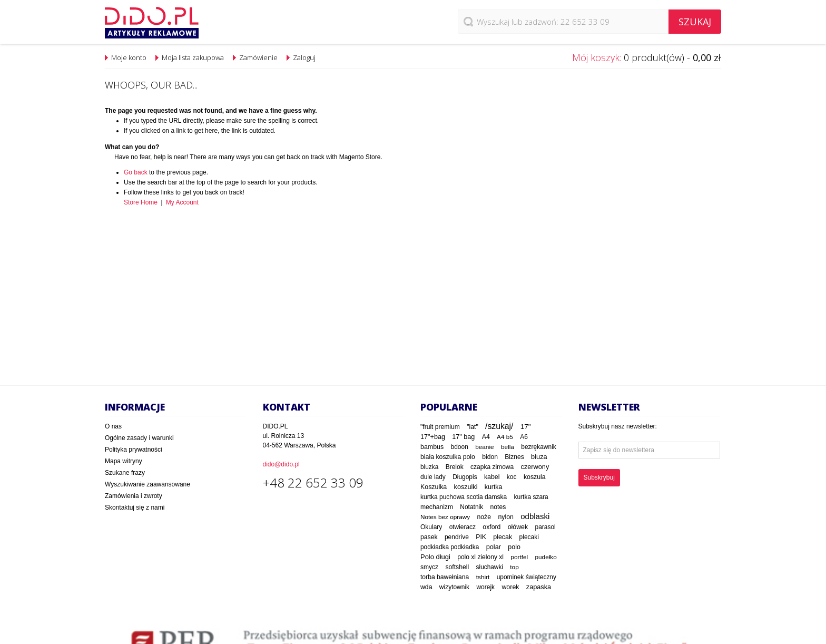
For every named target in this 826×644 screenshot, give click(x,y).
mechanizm (437, 507)
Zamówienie (258, 57)
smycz (429, 567)
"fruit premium (440, 427)
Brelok (455, 467)
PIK (481, 537)
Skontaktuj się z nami (135, 508)
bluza (539, 457)
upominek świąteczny (527, 577)
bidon (490, 457)
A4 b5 (505, 437)
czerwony (535, 467)
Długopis (465, 477)
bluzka (429, 467)
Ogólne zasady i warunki (139, 438)
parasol (545, 527)
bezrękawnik (539, 447)
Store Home (141, 202)
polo (514, 547)
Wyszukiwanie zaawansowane (147, 484)
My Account (182, 202)
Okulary (431, 527)
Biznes (514, 457)
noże (484, 517)
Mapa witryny (124, 461)
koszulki (466, 487)
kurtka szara (531, 497)
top (514, 567)
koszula (535, 477)
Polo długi (435, 557)
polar (494, 547)
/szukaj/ (499, 426)
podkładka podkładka (450, 547)
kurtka (494, 487)
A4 (486, 437)
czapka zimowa (492, 467)
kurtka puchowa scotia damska (464, 497)
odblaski (535, 516)
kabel (492, 477)
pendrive (457, 537)
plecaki (529, 537)
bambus (432, 447)
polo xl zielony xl (480, 557)
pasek (429, 537)
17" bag (463, 437)
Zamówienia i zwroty (134, 496)
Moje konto (129, 57)
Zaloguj (304, 57)
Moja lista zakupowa (193, 57)
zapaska (539, 587)
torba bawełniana (445, 577)
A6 (524, 437)
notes (498, 507)
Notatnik (471, 507)
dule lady (433, 477)
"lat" (473, 427)
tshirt (483, 577)
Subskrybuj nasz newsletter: (618, 426)
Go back (136, 172)
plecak (503, 537)
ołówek (518, 527)
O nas (113, 426)
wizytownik (454, 587)
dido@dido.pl (281, 464)
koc (512, 477)
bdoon (460, 447)
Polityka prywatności (134, 450)
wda (426, 587)
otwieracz (463, 527)
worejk (485, 587)
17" (526, 427)
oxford (491, 527)
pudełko (546, 557)
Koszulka (434, 487)
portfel (519, 557)
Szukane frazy (125, 473)
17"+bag (433, 437)
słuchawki (490, 567)
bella (508, 447)
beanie (484, 447)
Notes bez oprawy (445, 517)
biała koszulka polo (448, 457)
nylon (506, 517)
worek (510, 587)
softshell (457, 567)
